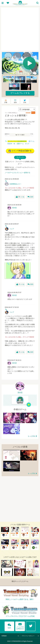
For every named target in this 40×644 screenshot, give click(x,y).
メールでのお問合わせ (20, 626)
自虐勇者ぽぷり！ (15, 184)
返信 (30, 197)
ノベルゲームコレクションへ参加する (17, 173)
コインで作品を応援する (20, 151)
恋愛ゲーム (20, 144)
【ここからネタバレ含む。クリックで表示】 (20, 188)
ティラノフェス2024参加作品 (17, 141)
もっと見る (32, 436)
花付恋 (14, 208)
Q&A (9, 626)
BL (14, 144)
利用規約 (4, 636)
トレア (12, 229)
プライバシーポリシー (28, 636)
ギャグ (27, 144)
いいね (20, 197)
